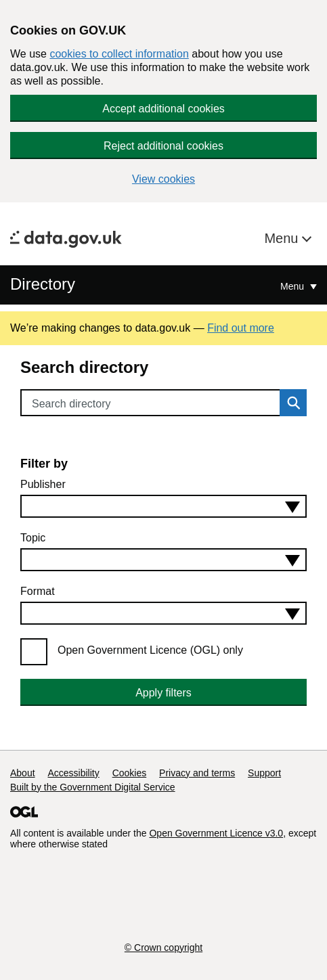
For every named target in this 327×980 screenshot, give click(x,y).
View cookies (163, 179)
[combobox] (163, 506)
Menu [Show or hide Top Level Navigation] (293, 286)
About (23, 773)
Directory (43, 284)
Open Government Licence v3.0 (216, 833)
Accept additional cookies (163, 109)
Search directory (71, 404)
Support (264, 773)
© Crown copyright (163, 948)
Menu (283, 238)
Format (38, 591)
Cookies (130, 773)
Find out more (241, 328)
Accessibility (73, 773)
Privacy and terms (197, 773)
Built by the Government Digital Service (93, 787)
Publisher (43, 484)
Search (290, 403)
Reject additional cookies (163, 146)
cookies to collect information (119, 54)
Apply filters (163, 693)
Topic (33, 538)
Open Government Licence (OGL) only (150, 650)
